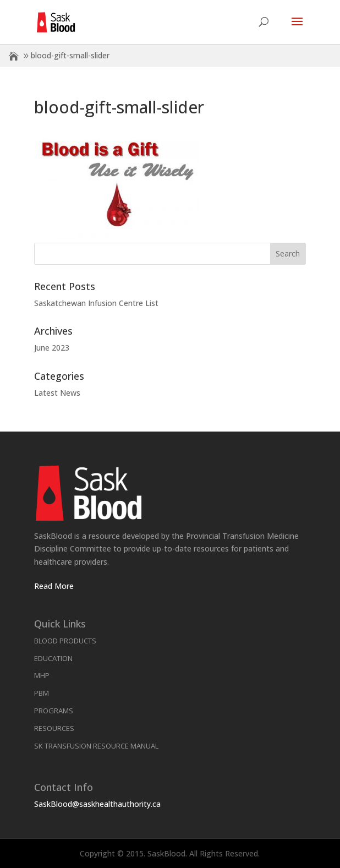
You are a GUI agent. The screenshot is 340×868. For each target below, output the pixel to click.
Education (53, 658)
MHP (42, 675)
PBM (42, 693)
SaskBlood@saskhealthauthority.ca (97, 804)
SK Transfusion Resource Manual (96, 746)
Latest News (57, 393)
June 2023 (52, 348)
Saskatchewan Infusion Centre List (96, 303)
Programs (54, 711)
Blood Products (65, 641)
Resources (54, 728)
